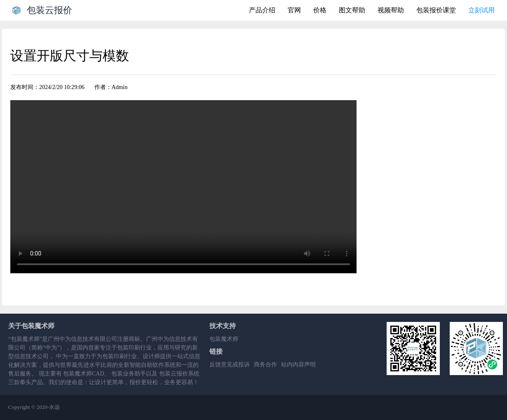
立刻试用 (481, 10)
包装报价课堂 (436, 10)
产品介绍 (262, 10)
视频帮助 (391, 10)
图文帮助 (352, 10)
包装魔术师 (224, 339)
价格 (320, 10)
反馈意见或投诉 (230, 365)
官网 (294, 10)
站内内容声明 (298, 365)
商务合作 (265, 365)
